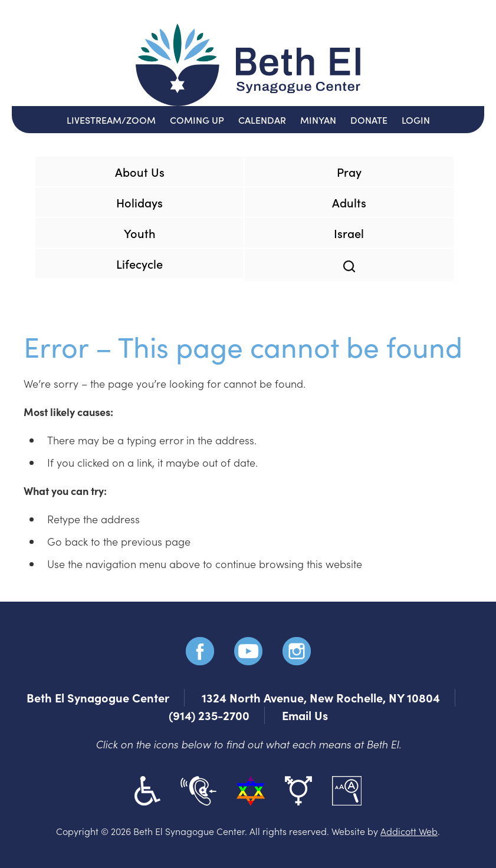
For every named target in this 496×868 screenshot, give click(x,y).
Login (416, 120)
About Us (140, 171)
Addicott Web (409, 831)
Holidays (139, 202)
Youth (140, 233)
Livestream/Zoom (111, 120)
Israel (349, 233)
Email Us (305, 715)
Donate (369, 120)
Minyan (318, 120)
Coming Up (197, 120)
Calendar (262, 120)
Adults (349, 202)
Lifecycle (139, 263)
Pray (349, 171)
